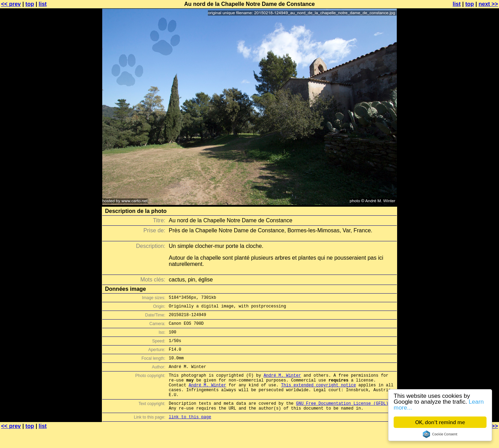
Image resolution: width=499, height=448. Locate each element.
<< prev (11, 4)
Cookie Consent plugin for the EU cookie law (440, 434)
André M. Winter (282, 386)
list (43, 4)
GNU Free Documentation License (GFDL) (342, 419)
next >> (488, 4)
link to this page (190, 434)
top (30, 4)
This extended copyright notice (318, 397)
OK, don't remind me (440, 422)
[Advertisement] (471, 171)
